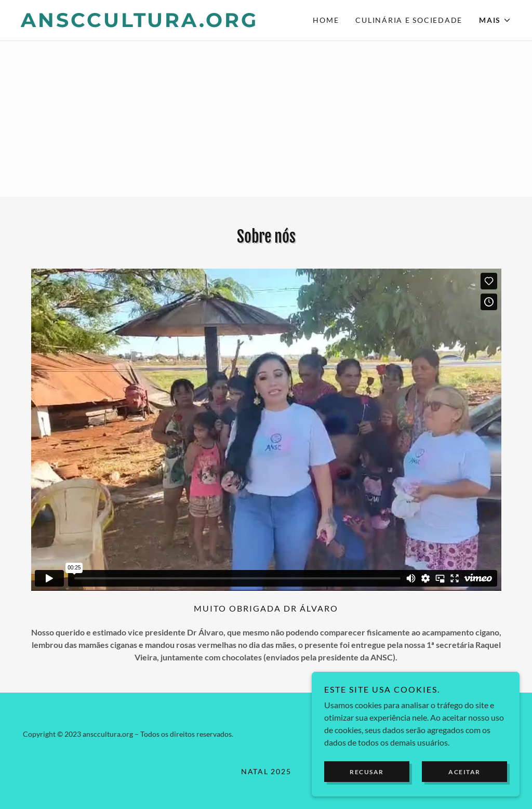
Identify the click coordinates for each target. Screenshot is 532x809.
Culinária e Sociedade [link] (409, 20)
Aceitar (464, 786)
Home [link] (326, 20)
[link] (143, 24)
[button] (495, 20)
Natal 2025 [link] (266, 771)
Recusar (367, 786)
